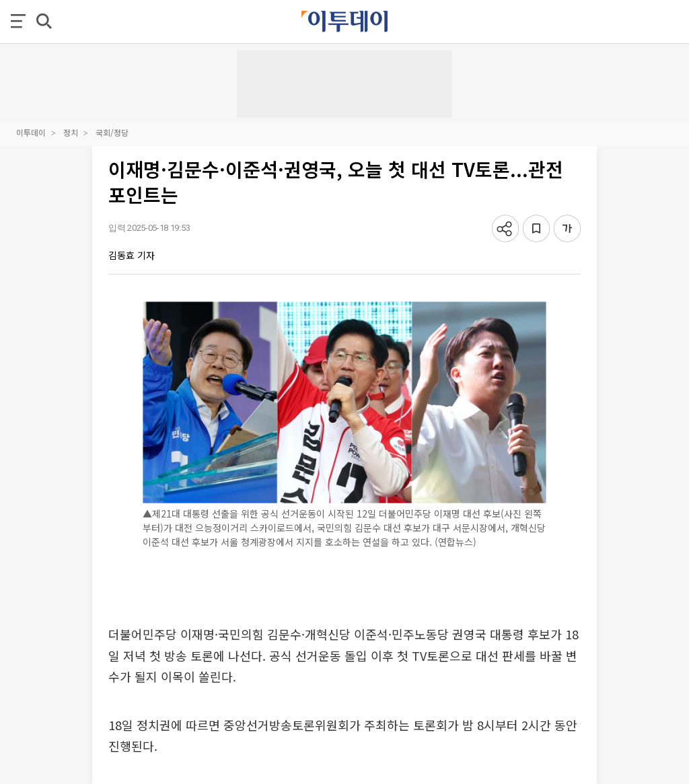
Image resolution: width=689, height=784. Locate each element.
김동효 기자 (132, 255)
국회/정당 (112, 132)
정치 (71, 132)
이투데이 (31, 132)
